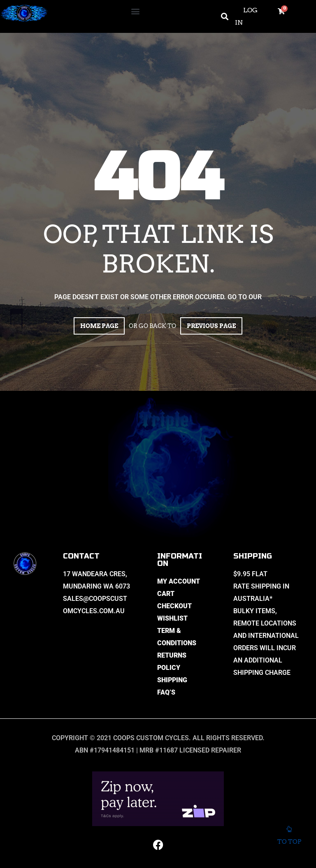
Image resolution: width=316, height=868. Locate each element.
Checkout (174, 606)
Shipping (172, 680)
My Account (179, 581)
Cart (166, 594)
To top (289, 836)
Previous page (211, 326)
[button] (135, 11)
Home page (99, 326)
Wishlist (172, 618)
